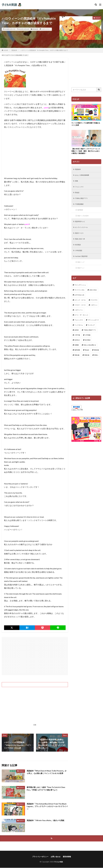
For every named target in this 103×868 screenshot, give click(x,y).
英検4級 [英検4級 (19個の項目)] (77, 360)
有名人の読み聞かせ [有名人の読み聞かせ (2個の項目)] (90, 350)
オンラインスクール (83, 231)
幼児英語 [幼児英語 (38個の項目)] (88, 345)
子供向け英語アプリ (83, 201)
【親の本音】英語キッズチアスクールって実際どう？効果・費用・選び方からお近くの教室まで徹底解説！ (86, 152)
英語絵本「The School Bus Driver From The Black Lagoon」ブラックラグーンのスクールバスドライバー (46, 807)
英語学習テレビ (81, 225)
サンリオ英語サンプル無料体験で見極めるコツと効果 (86, 124)
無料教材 (81, 213)
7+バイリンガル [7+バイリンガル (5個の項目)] (79, 295)
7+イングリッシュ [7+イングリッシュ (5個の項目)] (80, 290)
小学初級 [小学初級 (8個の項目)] (88, 340)
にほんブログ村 (77, 415)
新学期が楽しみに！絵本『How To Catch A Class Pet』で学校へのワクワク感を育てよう (47, 789)
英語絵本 (35, 29)
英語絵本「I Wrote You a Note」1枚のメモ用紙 (47, 820)
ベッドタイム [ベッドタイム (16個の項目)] (79, 330)
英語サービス (80, 237)
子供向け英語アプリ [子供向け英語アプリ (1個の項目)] (90, 335)
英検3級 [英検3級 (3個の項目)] (96, 355)
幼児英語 (79, 249)
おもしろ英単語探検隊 (83, 176)
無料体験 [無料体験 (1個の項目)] (77, 355)
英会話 (78, 194)
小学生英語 (79, 255)
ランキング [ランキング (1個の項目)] (91, 330)
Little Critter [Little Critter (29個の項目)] (93, 295)
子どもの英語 (59, 862)
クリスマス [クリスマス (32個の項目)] (94, 305)
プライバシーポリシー (40, 857)
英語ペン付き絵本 (84, 219)
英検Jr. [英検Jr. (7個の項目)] (96, 360)
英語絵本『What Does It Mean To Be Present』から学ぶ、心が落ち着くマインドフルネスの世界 (47, 772)
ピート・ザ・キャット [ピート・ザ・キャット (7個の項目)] (81, 320)
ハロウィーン (45, 29)
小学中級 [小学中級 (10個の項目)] (77, 340)
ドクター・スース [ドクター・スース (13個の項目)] (80, 310)
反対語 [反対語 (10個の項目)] (77, 335)
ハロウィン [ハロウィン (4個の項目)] (94, 310)
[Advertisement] (35, 656)
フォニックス (80, 188)
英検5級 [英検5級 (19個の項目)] (87, 360)
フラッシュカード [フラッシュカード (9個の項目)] (93, 325)
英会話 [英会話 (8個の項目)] (87, 355)
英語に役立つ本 (81, 243)
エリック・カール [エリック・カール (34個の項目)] (80, 305)
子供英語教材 (80, 207)
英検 (77, 182)
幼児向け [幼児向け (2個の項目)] (77, 345)
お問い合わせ (56, 857)
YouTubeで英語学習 (83, 261)
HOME (6, 50)
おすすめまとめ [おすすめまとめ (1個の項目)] (79, 300)
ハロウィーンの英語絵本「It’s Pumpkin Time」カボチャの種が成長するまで (44, 50)
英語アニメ (82, 273)
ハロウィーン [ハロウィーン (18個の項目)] (79, 315)
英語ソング (82, 267)
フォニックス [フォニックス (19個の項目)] (79, 325)
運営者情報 (67, 857)
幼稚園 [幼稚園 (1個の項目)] (77, 350)
